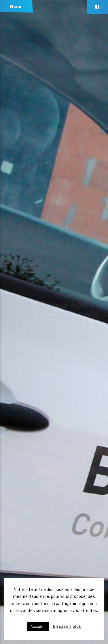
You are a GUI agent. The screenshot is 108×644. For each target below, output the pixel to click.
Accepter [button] (38, 626)
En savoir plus (67, 626)
